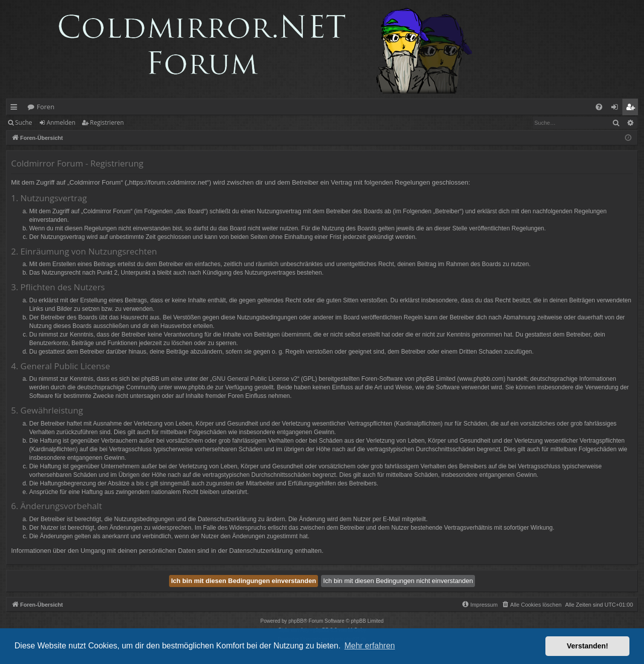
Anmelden (61, 122)
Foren (46, 107)
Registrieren (107, 122)
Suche (24, 122)
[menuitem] (599, 107)
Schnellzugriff (16, 109)
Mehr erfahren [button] (370, 646)
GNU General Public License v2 (255, 379)
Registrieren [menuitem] (632, 109)
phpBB (296, 621)
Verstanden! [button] (588, 646)
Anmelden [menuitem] (617, 109)
